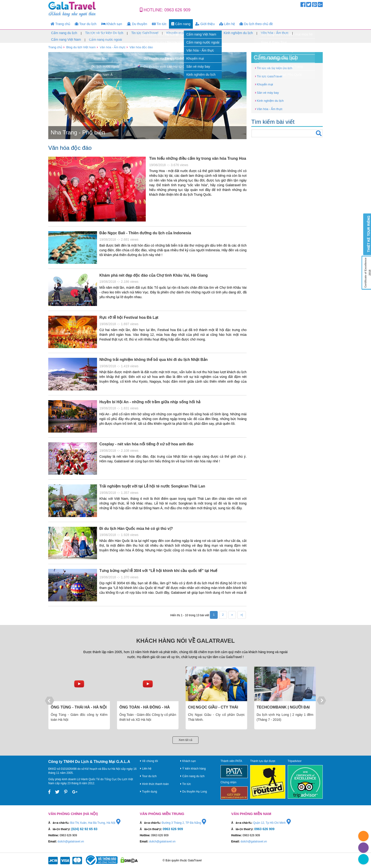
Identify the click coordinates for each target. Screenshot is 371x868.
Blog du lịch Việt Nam (81, 47)
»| (242, 615)
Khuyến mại (175, 33)
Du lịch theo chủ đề (256, 24)
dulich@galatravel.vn (71, 841)
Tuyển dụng (149, 792)
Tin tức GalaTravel (145, 33)
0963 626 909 (177, 10)
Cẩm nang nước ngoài (106, 40)
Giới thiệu (205, 24)
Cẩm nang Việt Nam (66, 40)
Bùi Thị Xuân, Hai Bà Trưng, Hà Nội (95, 823)
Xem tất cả (185, 740)
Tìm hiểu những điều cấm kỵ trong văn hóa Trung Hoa (198, 158)
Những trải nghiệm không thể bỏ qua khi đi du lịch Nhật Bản (154, 360)
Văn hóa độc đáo (141, 47)
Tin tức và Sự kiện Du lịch (104, 33)
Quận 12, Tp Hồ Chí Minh (272, 823)
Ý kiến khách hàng (193, 769)
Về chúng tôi (149, 761)
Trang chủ (60, 24)
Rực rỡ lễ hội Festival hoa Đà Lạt (129, 317)
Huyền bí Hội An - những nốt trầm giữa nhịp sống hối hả (150, 402)
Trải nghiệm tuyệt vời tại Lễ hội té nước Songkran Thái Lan (152, 486)
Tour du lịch (86, 24)
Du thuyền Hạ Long (194, 792)
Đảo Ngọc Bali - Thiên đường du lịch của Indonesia (145, 233)
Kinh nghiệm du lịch (238, 33)
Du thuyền (137, 24)
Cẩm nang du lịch (64, 33)
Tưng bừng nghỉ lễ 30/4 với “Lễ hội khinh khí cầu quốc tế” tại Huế (158, 571)
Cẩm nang (181, 24)
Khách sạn (112, 24)
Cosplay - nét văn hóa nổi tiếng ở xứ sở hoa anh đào (146, 444)
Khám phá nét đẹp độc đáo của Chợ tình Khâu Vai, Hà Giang (154, 275)
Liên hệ (227, 24)
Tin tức (159, 24)
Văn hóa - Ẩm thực (275, 33)
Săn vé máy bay (204, 33)
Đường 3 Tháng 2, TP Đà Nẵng (184, 823)
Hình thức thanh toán (154, 784)
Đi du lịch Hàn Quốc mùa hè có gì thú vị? (136, 529)
